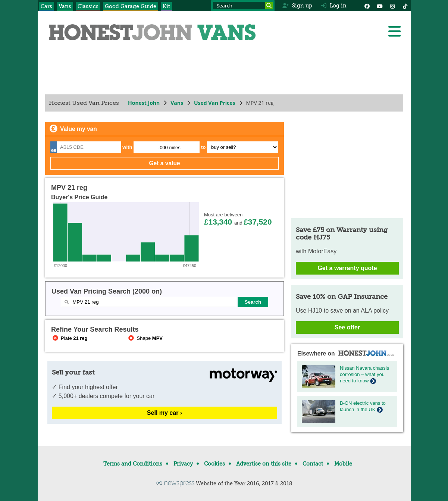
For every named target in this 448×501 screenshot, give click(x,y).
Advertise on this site (264, 464)
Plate (69, 338)
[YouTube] (380, 6)
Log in (334, 6)
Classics (88, 6)
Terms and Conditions (133, 464)
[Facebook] (367, 6)
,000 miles (169, 148)
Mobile (343, 464)
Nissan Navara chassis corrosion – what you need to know (364, 374)
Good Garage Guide (131, 6)
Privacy (183, 464)
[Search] (269, 6)
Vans (65, 6)
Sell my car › (164, 413)
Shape (145, 338)
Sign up (297, 6)
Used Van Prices (214, 103)
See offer (347, 327)
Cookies (214, 464)
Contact (313, 464)
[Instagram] (392, 6)
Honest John (144, 103)
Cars (46, 6)
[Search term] (243, 6)
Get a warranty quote (347, 268)
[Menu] (394, 31)
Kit (166, 6)
